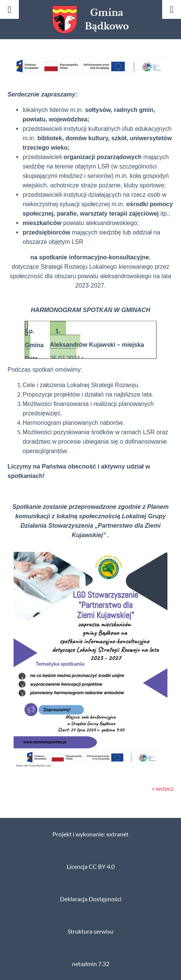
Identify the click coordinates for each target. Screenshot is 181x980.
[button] (90, 73)
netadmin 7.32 (91, 964)
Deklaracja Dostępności (91, 899)
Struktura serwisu (90, 931)
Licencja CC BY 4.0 (91, 867)
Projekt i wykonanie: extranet (90, 834)
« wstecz (163, 789)
